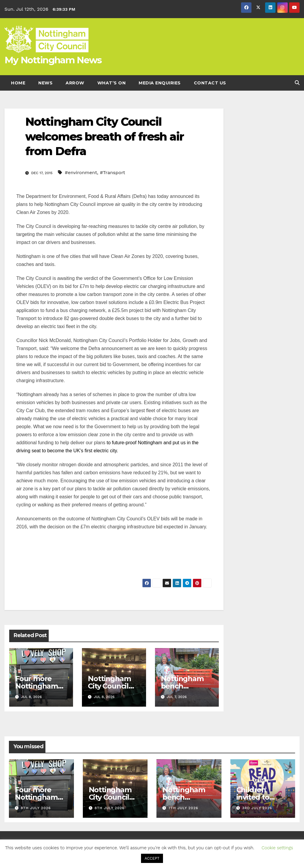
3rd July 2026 (257, 808)
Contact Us (210, 83)
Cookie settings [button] (277, 848)
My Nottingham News (53, 60)
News (45, 83)
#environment (81, 173)
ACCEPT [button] (152, 858)
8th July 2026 (36, 808)
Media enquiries (160, 83)
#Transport (113, 173)
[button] (297, 83)
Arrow (75, 83)
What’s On (112, 83)
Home (18, 83)
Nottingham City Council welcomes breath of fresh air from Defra (104, 136)
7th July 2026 (183, 808)
